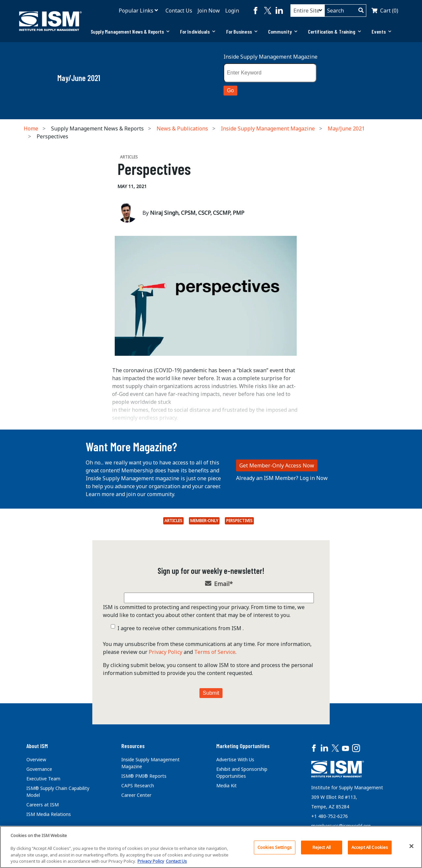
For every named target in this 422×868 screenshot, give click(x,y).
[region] (211, 847)
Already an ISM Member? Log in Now (282, 478)
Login (232, 11)
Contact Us (179, 11)
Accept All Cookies (370, 847)
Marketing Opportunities (243, 746)
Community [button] (283, 31)
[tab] (130, 32)
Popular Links (136, 11)
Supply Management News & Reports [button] (130, 31)
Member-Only (204, 521)
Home (31, 128)
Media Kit (226, 785)
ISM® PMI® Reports (144, 776)
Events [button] (381, 31)
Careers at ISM (43, 805)
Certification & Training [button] (335, 31)
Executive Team (43, 779)
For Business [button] (242, 31)
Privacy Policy (166, 652)
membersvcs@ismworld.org (341, 826)
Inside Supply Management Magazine (271, 57)
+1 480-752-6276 (330, 816)
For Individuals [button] (198, 31)
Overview (36, 759)
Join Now (209, 11)
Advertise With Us (235, 759)
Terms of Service (215, 652)
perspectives (239, 521)
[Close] (411, 846)
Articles (173, 521)
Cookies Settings (275, 847)
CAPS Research (138, 785)
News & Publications (182, 128)
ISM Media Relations (49, 814)
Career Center (136, 795)
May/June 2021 (346, 128)
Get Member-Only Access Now (277, 465)
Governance (39, 769)
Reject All (322, 847)
